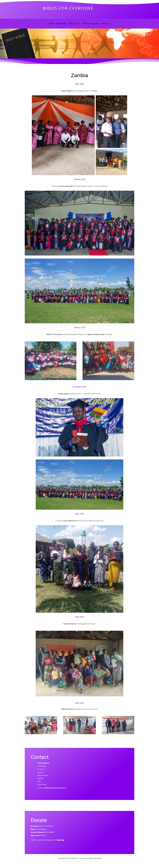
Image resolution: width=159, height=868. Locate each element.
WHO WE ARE (61, 24)
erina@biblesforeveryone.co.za (54, 788)
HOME (51, 24)
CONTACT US (105, 24)
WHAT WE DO (73, 24)
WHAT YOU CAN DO (90, 24)
